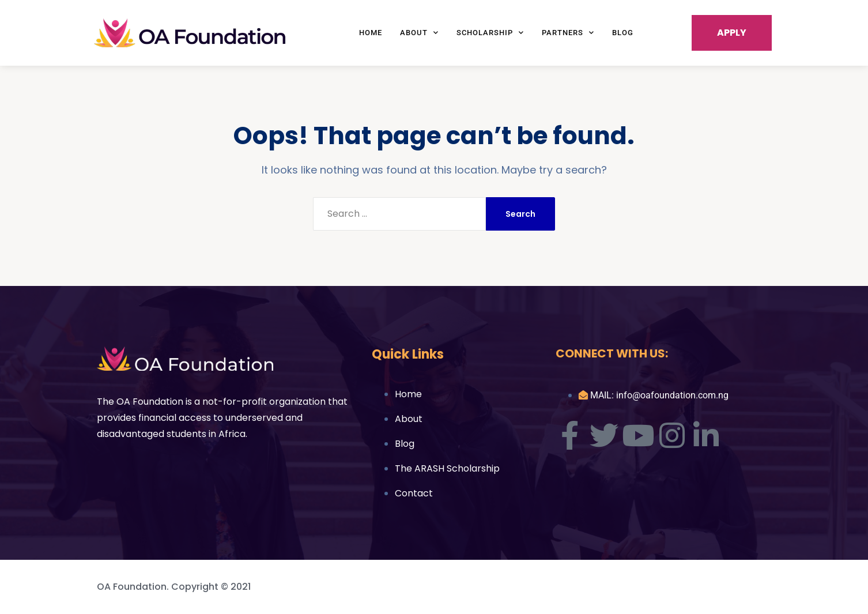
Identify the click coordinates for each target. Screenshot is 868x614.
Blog (623, 33)
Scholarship (490, 33)
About (419, 33)
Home (371, 33)
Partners (568, 33)
